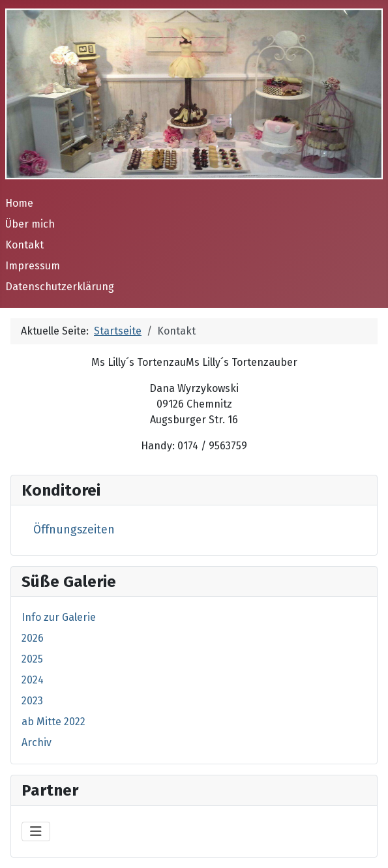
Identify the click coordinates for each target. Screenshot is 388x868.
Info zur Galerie (59, 617)
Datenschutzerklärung (60, 287)
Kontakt (24, 245)
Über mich (30, 224)
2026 (33, 638)
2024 (33, 680)
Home (19, 203)
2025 (32, 659)
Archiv (37, 742)
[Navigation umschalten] (36, 831)
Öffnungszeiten (74, 530)
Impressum (33, 266)
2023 (32, 701)
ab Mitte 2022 (53, 722)
